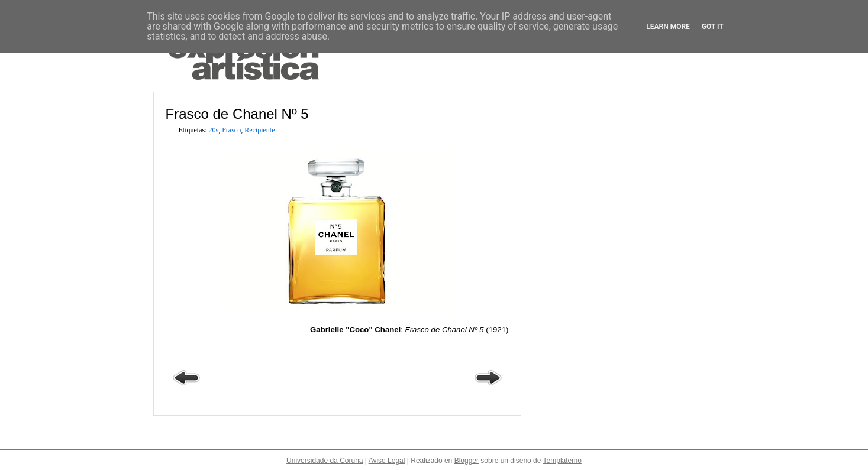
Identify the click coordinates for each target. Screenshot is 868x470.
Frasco (231, 130)
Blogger (467, 461)
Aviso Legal (387, 461)
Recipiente (259, 130)
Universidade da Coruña (325, 461)
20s (214, 130)
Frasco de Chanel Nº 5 (237, 114)
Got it (713, 27)
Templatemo (562, 461)
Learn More (668, 27)
